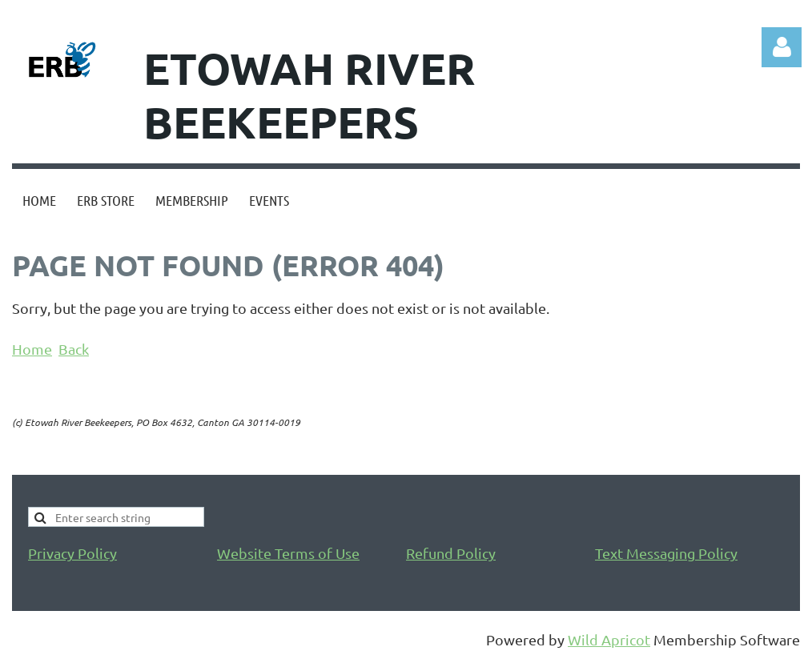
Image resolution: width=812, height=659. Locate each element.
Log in (782, 47)
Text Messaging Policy (666, 553)
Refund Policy (451, 553)
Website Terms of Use (288, 553)
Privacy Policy (72, 553)
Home (32, 349)
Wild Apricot (609, 639)
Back (74, 349)
